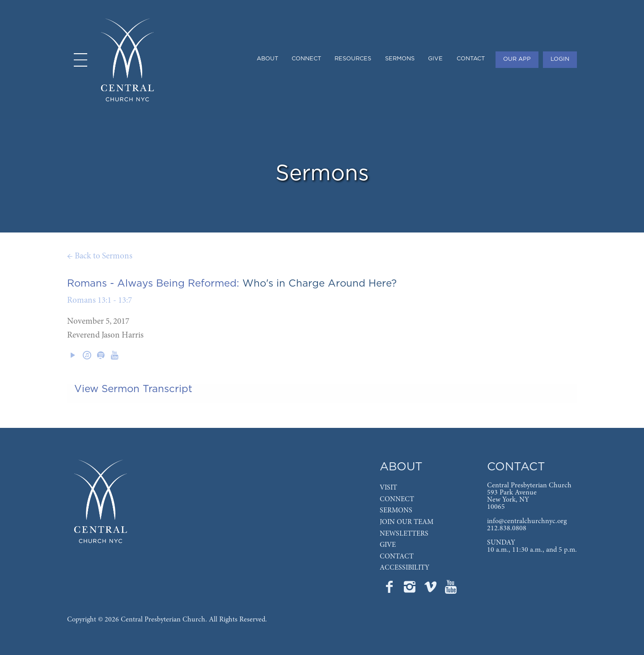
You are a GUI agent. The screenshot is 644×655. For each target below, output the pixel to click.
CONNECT (397, 499)
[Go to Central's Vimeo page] (431, 590)
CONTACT (397, 557)
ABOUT (401, 467)
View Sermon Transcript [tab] (133, 389)
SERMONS (396, 511)
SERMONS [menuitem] (400, 59)
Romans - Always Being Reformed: (153, 283)
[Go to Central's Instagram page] (411, 590)
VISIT (388, 488)
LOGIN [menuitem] (560, 59)
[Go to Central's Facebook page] (390, 590)
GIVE (388, 545)
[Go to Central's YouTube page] (451, 590)
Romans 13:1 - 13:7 (100, 301)
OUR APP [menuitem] (517, 59)
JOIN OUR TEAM (407, 522)
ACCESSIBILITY (405, 568)
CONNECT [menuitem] (306, 59)
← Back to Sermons (100, 256)
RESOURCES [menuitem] (353, 59)
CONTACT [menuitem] (471, 59)
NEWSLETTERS (404, 534)
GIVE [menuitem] (435, 59)
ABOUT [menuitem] (267, 59)
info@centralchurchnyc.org (527, 521)
